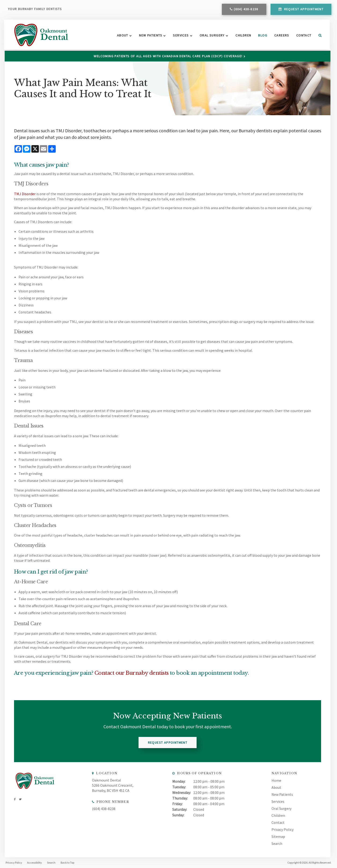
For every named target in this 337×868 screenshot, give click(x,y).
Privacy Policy (282, 829)
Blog (262, 36)
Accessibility (35, 863)
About (122, 36)
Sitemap (278, 836)
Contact (303, 36)
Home (276, 780)
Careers (281, 36)
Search (318, 36)
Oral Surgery (212, 36)
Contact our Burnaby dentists (132, 673)
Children (243, 36)
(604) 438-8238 (246, 10)
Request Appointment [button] (303, 10)
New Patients (150, 36)
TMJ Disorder (25, 194)
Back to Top (67, 863)
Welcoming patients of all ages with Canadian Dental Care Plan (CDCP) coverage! (168, 56)
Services (181, 36)
